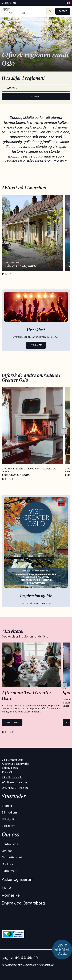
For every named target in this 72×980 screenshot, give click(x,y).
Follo (6, 887)
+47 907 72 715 (12, 777)
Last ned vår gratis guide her (36, 603)
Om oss (7, 851)
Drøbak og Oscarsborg (23, 903)
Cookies (7, 864)
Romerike (11, 895)
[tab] (3, 274)
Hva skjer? (36, 345)
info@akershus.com (14, 782)
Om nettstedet (12, 857)
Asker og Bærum (18, 879)
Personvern (10, 871)
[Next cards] (64, 432)
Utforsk (36, 97)
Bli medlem (9, 812)
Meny (63, 11)
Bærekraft (9, 826)
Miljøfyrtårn (10, 819)
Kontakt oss (10, 844)
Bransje (7, 806)
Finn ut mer (12, 722)
